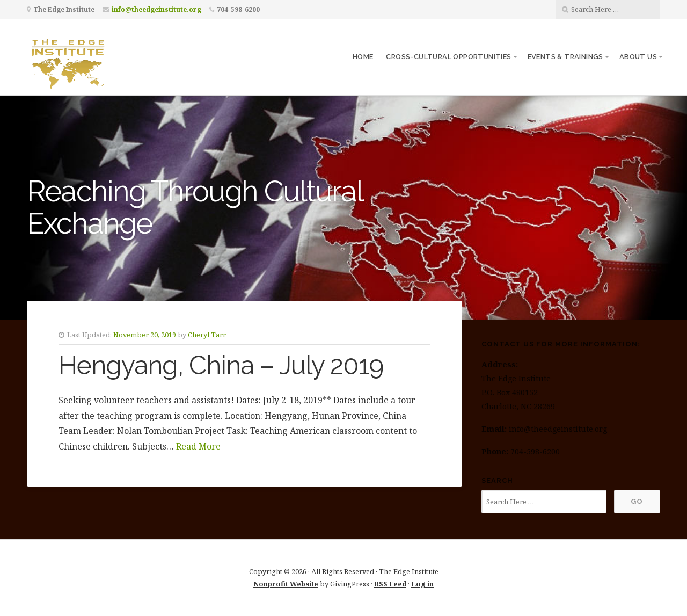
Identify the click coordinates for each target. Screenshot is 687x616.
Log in (422, 584)
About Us (638, 57)
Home (363, 57)
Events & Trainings (565, 57)
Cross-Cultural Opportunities (448, 57)
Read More (198, 446)
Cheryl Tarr (207, 335)
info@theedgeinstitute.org (156, 9)
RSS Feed (390, 584)
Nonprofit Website (286, 584)
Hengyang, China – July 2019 (221, 365)
